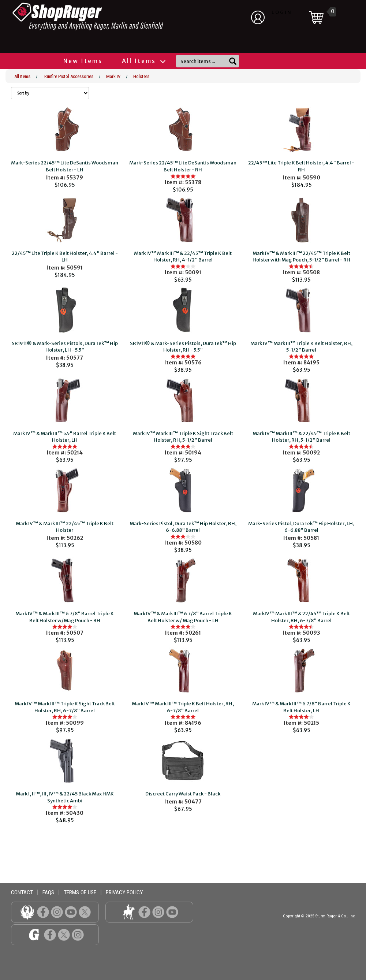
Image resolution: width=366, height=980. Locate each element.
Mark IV (113, 76)
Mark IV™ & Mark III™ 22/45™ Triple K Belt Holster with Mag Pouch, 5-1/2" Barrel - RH (301, 257)
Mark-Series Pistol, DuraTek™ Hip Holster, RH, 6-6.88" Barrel (183, 527)
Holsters (141, 76)
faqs (48, 892)
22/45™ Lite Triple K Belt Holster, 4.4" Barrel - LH (65, 257)
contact (22, 892)
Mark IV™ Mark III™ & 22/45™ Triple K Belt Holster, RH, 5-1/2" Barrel (301, 437)
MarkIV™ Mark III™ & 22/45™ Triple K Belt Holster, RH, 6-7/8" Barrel (301, 617)
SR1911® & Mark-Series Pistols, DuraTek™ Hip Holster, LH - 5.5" (65, 347)
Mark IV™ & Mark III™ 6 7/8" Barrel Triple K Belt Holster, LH (301, 707)
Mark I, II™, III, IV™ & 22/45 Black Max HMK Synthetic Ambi (65, 797)
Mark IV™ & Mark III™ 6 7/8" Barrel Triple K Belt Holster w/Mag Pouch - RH (65, 617)
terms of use (80, 892)
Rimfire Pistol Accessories (69, 76)
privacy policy (124, 892)
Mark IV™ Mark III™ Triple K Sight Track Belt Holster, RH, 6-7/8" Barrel (65, 707)
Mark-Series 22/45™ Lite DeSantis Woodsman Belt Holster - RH (183, 166)
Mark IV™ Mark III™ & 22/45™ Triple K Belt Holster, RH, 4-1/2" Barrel (183, 257)
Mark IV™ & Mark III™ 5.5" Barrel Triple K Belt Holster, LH (65, 437)
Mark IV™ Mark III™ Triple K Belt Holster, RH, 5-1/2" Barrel (301, 347)
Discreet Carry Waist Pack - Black (183, 794)
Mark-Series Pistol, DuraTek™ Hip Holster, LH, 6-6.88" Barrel (301, 527)
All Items (143, 61)
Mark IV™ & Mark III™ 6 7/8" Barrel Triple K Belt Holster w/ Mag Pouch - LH (183, 617)
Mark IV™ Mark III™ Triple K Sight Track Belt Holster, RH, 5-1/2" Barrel (183, 437)
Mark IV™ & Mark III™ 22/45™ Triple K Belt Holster (65, 527)
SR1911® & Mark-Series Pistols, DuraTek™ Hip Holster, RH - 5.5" (183, 347)
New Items (83, 61)
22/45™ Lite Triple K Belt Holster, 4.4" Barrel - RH (301, 166)
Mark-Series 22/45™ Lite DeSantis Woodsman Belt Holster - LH (65, 166)
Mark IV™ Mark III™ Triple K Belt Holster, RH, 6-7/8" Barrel (183, 707)
